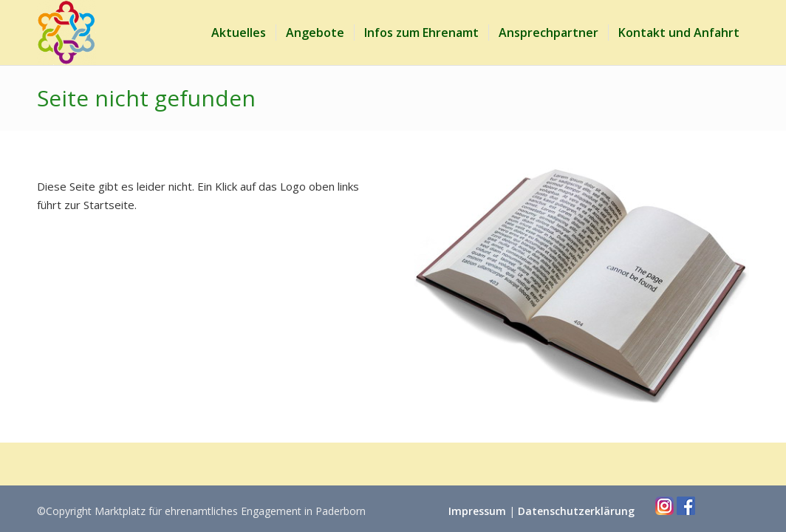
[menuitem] (239, 33)
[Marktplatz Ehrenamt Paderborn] (66, 33)
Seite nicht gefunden (146, 98)
